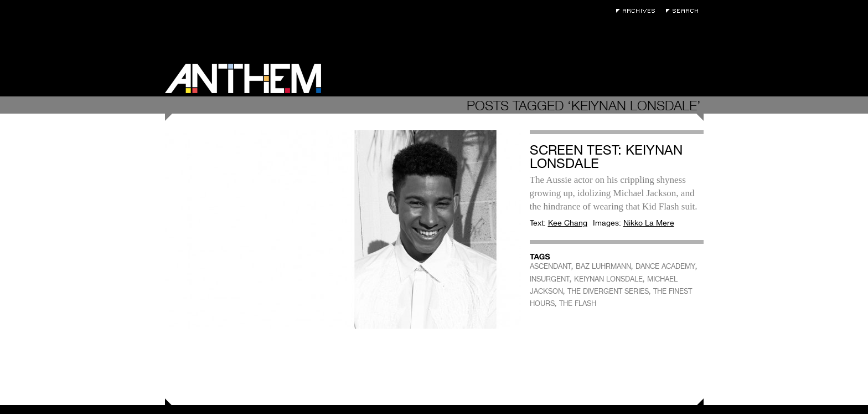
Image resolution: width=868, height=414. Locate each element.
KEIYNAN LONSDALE (608, 279)
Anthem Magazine (243, 78)
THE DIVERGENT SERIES (608, 291)
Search (685, 11)
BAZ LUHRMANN (603, 266)
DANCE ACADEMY (665, 266)
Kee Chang (568, 223)
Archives (638, 11)
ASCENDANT (551, 266)
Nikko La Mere (649, 223)
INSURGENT (550, 279)
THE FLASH (578, 303)
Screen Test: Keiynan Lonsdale (606, 157)
